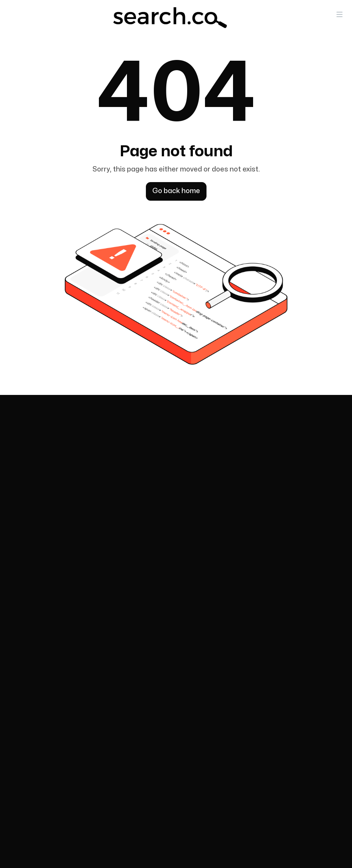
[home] (170, 18)
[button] (339, 14)
